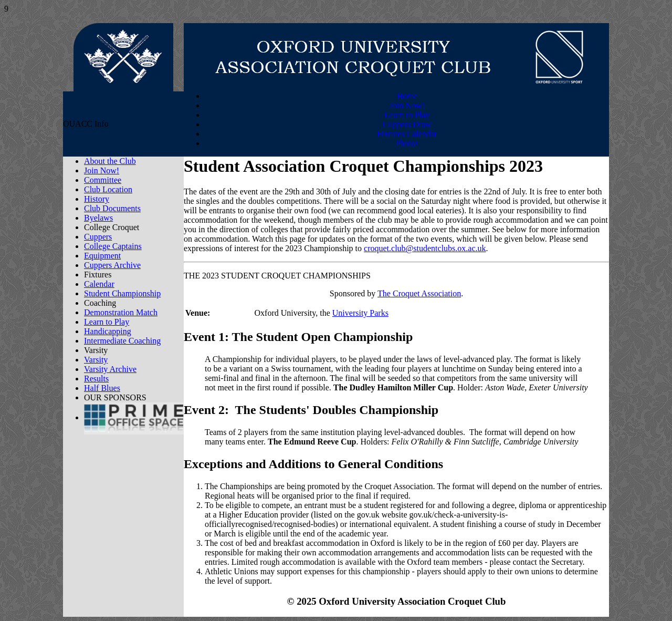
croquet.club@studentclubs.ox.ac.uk (425, 248)
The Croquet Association (419, 293)
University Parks (360, 313)
